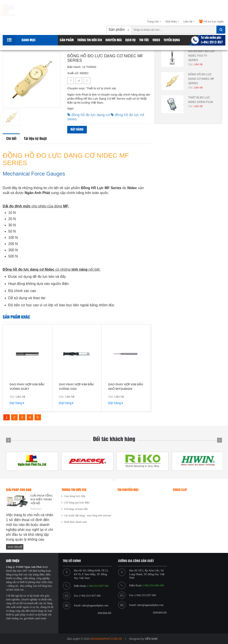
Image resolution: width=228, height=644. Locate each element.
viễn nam (151, 639)
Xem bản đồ (104, 613)
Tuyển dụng (172, 40)
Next (220, 440)
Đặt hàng (77, 130)
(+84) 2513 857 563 (98, 586)
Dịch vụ (130, 40)
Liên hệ (189, 22)
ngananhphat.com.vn (106, 639)
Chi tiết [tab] (11, 139)
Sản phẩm (67, 40)
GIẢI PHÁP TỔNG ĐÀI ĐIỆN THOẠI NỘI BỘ (42, 499)
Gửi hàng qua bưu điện (77, 503)
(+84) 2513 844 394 (153, 585)
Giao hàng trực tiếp (75, 496)
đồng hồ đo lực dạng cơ (89, 115)
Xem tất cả (15, 547)
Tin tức (144, 40)
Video (156, 40)
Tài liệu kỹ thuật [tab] (35, 139)
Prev (8, 440)
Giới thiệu (172, 22)
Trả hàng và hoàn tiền (76, 509)
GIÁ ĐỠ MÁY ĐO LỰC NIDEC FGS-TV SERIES (202, 56)
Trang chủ (154, 22)
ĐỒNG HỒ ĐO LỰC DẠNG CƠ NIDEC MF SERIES (201, 79)
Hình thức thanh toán (75, 522)
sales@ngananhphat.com (95, 605)
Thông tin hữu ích (90, 40)
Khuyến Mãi (114, 40)
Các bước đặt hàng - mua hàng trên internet (88, 515)
